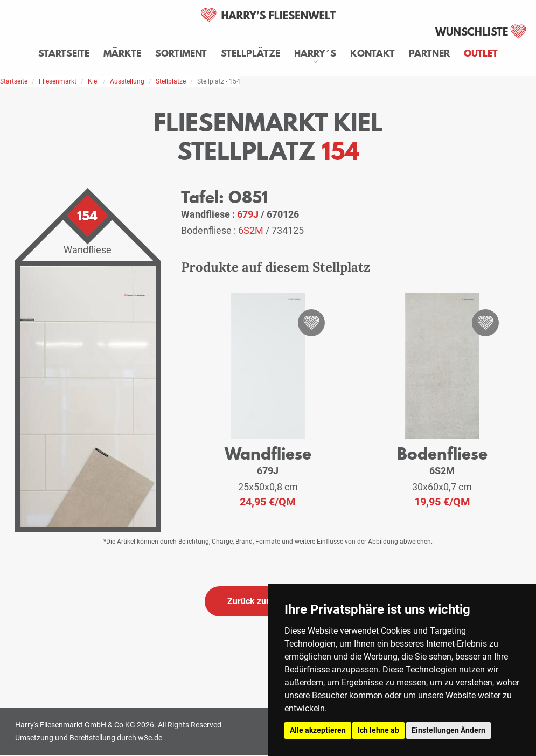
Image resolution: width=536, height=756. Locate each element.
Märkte (122, 53)
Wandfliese (268, 453)
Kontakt (373, 53)
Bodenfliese (442, 453)
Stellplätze (250, 53)
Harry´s (315, 53)
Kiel (93, 81)
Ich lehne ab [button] (378, 730)
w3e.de (150, 738)
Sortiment (181, 53)
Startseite (64, 53)
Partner (429, 53)
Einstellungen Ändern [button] (448, 730)
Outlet (481, 53)
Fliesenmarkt (58, 81)
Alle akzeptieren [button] (318, 730)
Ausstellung (127, 81)
